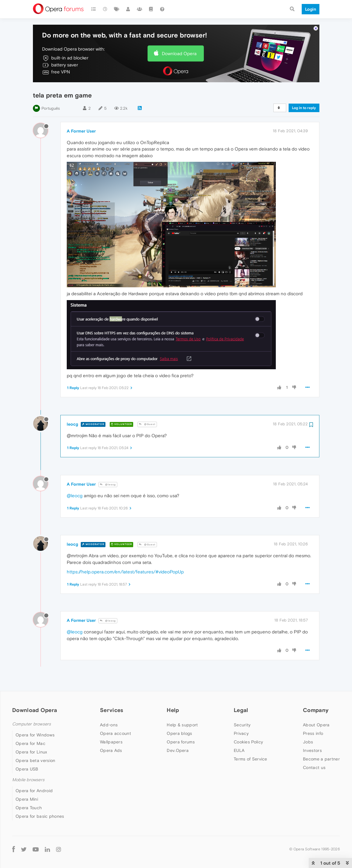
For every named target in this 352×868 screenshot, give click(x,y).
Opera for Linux (31, 752)
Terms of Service (251, 759)
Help (173, 710)
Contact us (314, 767)
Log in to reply (304, 108)
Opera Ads (111, 750)
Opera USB (27, 769)
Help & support (182, 725)
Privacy (241, 733)
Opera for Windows (35, 735)
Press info (313, 733)
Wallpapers (111, 742)
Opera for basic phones (40, 816)
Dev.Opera (178, 750)
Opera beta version (35, 760)
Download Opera (179, 53)
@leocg (108, 485)
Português (51, 108)
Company (316, 710)
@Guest (147, 424)
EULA (239, 750)
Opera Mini (27, 799)
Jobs (308, 742)
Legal (241, 710)
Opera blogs (179, 733)
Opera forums (181, 742)
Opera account (116, 733)
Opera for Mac (30, 743)
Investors (312, 750)
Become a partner (321, 759)
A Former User (81, 131)
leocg (72, 424)
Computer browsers (32, 724)
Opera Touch (29, 808)
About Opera (316, 725)
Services (112, 710)
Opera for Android (34, 791)
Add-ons (109, 725)
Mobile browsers (28, 780)
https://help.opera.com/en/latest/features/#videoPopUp (125, 572)
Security (242, 725)
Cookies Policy (248, 742)
